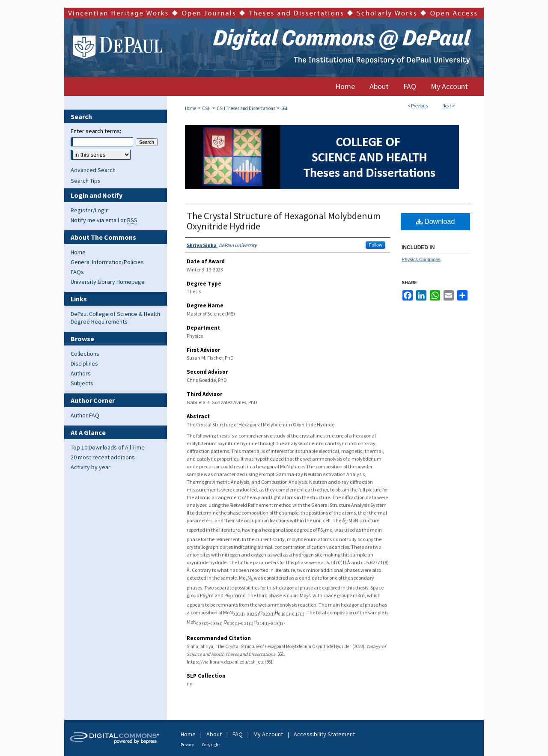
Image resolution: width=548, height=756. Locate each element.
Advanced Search (93, 170)
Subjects (82, 383)
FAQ (238, 734)
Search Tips (86, 181)
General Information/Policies (107, 262)
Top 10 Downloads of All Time (108, 447)
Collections (85, 354)
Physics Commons (421, 259)
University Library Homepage (108, 282)
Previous (419, 106)
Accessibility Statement (324, 734)
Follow (375, 245)
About (214, 734)
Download (436, 222)
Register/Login (90, 210)
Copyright (211, 745)
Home (191, 108)
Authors (81, 373)
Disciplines (84, 363)
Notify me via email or (104, 220)
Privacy (187, 745)
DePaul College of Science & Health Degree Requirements (115, 318)
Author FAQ (85, 415)
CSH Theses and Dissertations (246, 108)
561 (284, 108)
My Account (268, 734)
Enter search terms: (96, 131)
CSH (206, 108)
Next (447, 106)
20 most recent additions (103, 457)
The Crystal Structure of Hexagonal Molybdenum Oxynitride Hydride (284, 221)
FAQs (77, 272)
